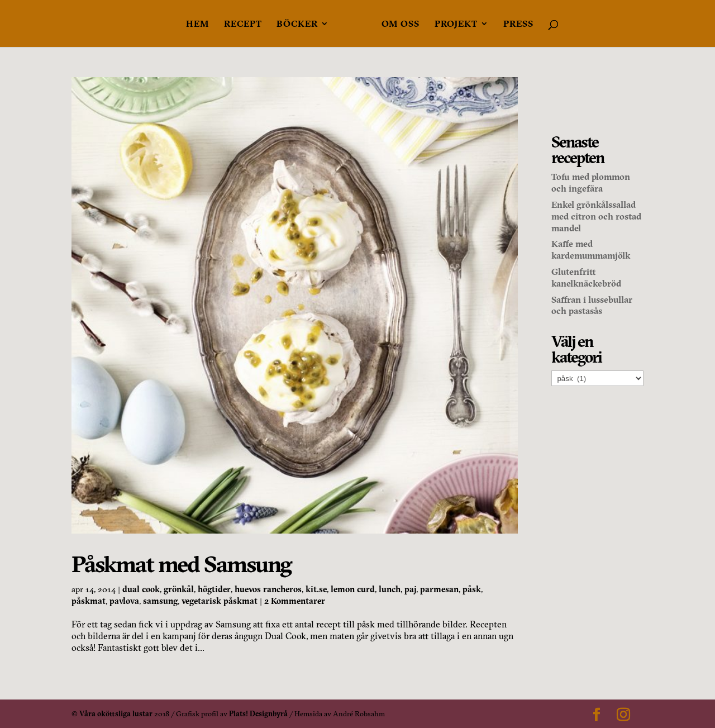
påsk (472, 589)
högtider (214, 589)
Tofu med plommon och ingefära (591, 182)
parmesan (439, 589)
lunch (390, 589)
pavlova (124, 601)
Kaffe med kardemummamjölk (591, 249)
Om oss (401, 24)
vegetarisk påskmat (220, 601)
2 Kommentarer (295, 601)
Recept (243, 24)
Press (518, 24)
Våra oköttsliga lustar (116, 713)
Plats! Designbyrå (258, 713)
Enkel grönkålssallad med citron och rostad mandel (596, 216)
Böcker (297, 24)
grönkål (179, 589)
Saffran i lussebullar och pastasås (592, 305)
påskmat (89, 601)
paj (410, 589)
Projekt (456, 24)
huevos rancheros (268, 589)
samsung (160, 601)
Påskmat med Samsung (182, 564)
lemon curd (353, 589)
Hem (197, 24)
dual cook (141, 589)
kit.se (316, 589)
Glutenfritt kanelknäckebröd (586, 277)
